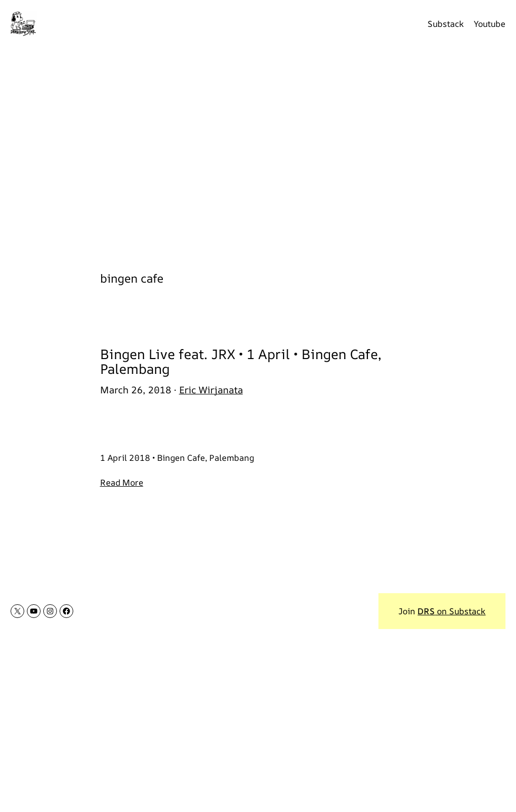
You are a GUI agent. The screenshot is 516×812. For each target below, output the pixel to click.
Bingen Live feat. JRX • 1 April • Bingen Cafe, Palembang (241, 362)
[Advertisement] (258, 152)
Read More (122, 482)
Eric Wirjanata (211, 390)
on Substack (451, 611)
